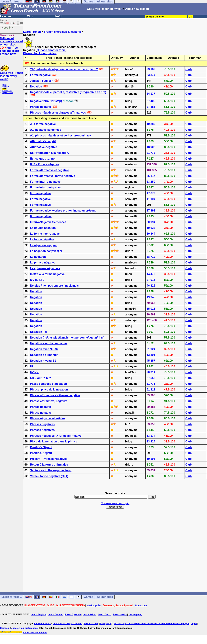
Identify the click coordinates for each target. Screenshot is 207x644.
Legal (194, 623)
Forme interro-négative (45, 182)
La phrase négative (43, 263)
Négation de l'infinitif (44, 355)
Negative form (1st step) (46, 101)
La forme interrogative (45, 234)
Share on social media (35, 633)
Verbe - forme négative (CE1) (49, 476)
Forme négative (40, 75)
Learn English (38, 614)
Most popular (94, 605)
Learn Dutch (105, 614)
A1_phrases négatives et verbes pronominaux (61, 136)
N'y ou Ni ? (37, 280)
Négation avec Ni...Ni (44, 349)
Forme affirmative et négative (49, 170)
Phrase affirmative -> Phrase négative (55, 395)
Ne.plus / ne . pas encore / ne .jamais (54, 286)
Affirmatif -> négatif (43, 141)
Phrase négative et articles (48, 418)
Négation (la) (39, 332)
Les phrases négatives (45, 268)
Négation (36, 87)
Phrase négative (41, 107)
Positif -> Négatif (41, 447)
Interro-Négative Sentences (48, 222)
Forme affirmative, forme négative (53, 176)
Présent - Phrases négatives (49, 459)
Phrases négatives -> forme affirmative (56, 436)
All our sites (105, 597)
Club (30, 16)
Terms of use (91, 623)
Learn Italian (89, 614)
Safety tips (106, 623)
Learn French (32, 32)
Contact (6, 87)
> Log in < (7, 27)
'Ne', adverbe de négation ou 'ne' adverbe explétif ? (64, 69)
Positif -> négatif (41, 453)
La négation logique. (44, 245)
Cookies (4, 628)
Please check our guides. (40, 53)
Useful (58, 16)
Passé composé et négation (49, 384)
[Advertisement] (115, 558)
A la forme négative (43, 124)
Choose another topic (51, 50)
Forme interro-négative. (46, 187)
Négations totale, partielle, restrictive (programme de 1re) (68, 92)
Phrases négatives (42, 424)
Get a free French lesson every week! (12, 76)
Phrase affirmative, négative (49, 401)
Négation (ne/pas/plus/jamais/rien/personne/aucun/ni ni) (67, 338)
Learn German (55, 614)
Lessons (6, 16)
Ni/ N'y (34, 372)
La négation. (38, 257)
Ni (31, 366)
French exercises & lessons (63, 32)
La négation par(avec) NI (46, 251)
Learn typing (135, 614)
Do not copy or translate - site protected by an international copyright (151, 623)
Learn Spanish (73, 614)
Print (4, 89)
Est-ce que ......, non (43, 159)
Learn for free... (12, 597)
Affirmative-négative (44, 147)
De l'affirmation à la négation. (50, 153)
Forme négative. (41, 216)
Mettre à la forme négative (47, 274)
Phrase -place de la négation (49, 390)
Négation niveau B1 (43, 361)
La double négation (43, 228)
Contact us (141, 605)
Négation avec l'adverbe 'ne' (49, 343)
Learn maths (120, 614)
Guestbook (7, 91)
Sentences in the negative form (51, 470)
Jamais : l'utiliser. (42, 81)
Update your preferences (24, 628)
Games (89, 597)
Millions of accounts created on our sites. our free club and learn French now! (12, 46)
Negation (36, 291)
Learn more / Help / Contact (68, 623)
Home (5, 85)
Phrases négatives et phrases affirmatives (58, 113)
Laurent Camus (43, 623)
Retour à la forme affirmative (49, 465)
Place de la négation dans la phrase (54, 441)
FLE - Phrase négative (45, 164)
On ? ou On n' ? (40, 378)
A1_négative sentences (46, 130)
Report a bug (8, 93)
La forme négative (42, 239)
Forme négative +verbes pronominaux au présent (63, 211)
